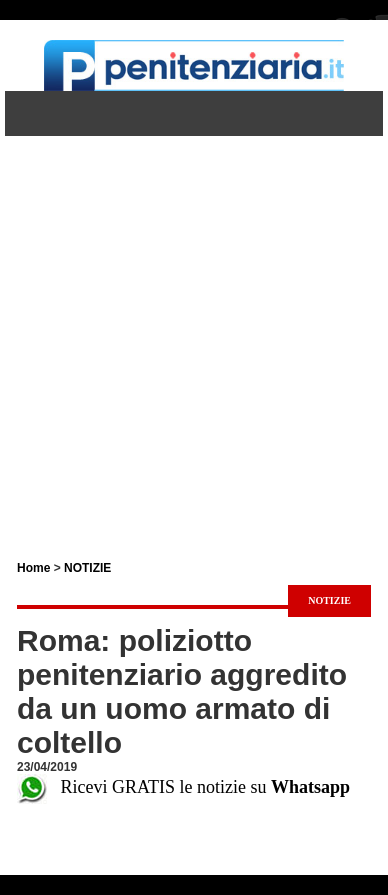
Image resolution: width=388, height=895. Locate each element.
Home (33, 568)
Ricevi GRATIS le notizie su (183, 787)
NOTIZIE (87, 568)
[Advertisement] (194, 330)
